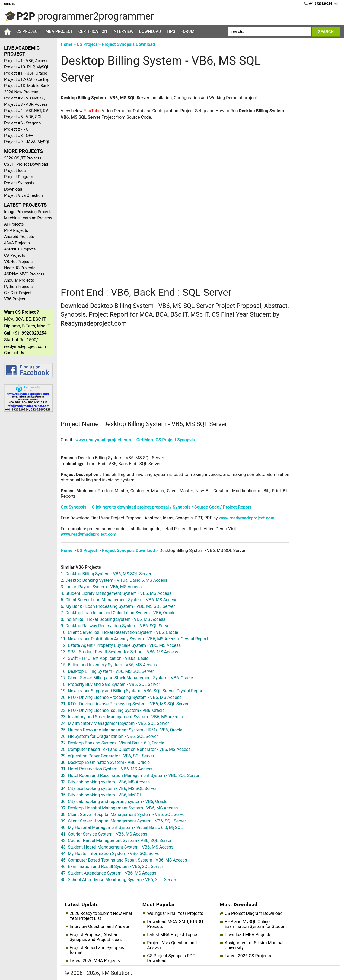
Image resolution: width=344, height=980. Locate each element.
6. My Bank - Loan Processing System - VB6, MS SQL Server (118, 606)
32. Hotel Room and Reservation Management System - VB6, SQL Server (130, 775)
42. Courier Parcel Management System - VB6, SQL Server (116, 841)
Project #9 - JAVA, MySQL (27, 142)
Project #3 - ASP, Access (26, 104)
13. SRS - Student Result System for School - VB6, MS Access (120, 652)
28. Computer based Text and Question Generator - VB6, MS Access (126, 749)
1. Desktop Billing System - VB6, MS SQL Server (106, 574)
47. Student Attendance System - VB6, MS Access (109, 873)
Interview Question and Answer (99, 927)
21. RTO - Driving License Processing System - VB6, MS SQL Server (125, 704)
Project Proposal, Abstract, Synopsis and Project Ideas (95, 937)
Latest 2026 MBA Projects (95, 961)
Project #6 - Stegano (22, 123)
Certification (93, 31)
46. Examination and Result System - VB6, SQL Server (112, 867)
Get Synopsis (74, 507)
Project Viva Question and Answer (172, 945)
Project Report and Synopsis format (97, 950)
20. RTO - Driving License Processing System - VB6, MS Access (121, 697)
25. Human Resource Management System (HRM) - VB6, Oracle (122, 730)
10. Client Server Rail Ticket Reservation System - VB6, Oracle (120, 632)
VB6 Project (15, 299)
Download (150, 31)
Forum (188, 31)
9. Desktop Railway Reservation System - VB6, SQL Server (116, 626)
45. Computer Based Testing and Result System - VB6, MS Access (124, 860)
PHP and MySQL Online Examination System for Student (256, 924)
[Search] (269, 32)
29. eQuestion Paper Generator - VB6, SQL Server (108, 756)
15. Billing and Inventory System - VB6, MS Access (109, 665)
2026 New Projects (21, 92)
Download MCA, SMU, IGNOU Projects (175, 924)
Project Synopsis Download (19, 186)
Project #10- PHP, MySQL (27, 67)
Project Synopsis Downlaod (128, 550)
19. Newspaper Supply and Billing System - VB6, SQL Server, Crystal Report (132, 691)
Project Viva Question (23, 195)
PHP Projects (16, 230)
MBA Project (59, 31)
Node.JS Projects (20, 268)
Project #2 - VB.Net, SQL (26, 98)
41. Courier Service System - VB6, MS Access (104, 834)
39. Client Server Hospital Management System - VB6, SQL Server (123, 821)
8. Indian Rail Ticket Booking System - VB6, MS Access (113, 619)
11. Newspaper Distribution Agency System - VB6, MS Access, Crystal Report (134, 639)
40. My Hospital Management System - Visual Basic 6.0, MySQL (122, 828)
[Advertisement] (26, 502)
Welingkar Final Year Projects (175, 914)
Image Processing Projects (28, 212)
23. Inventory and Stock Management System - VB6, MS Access (122, 717)
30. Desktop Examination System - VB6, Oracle (105, 762)
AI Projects (14, 224)
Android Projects (19, 237)
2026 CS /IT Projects (23, 158)
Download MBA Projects (248, 935)
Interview (123, 31)
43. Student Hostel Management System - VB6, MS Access (117, 847)
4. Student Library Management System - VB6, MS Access (116, 593)
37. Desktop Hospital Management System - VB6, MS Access (119, 808)
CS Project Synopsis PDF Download (171, 958)
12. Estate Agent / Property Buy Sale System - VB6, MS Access (121, 645)
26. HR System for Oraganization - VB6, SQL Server (109, 736)
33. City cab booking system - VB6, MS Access (105, 782)
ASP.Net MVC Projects (24, 274)
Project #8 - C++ (19, 136)
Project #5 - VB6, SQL (23, 117)
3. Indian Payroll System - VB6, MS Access (101, 587)
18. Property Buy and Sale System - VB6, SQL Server (110, 684)
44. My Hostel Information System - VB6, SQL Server (111, 854)
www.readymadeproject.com (103, 440)
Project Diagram (19, 177)
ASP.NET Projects (20, 249)
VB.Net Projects (18, 262)
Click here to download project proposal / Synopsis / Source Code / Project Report (171, 507)
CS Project (28, 31)
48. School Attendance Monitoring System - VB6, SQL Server (118, 880)
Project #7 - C (16, 129)
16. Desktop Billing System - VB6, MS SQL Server (107, 671)
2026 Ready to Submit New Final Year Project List (101, 916)
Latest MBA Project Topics (173, 935)
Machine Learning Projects (28, 218)
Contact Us (14, 353)
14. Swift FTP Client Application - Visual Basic (105, 658)
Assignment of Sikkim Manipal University (254, 945)
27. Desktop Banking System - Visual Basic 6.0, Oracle (112, 743)
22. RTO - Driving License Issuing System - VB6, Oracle (113, 710)
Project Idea (15, 171)
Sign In (10, 4)
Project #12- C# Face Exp (27, 79)
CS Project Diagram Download (254, 914)
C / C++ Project (18, 293)
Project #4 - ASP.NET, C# (26, 111)
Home (67, 44)
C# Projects (15, 255)
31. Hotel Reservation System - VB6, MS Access (107, 769)
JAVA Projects (17, 243)
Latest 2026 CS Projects (248, 956)
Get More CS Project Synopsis (166, 440)
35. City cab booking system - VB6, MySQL (101, 795)
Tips (171, 31)
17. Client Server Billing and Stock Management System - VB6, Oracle (127, 678)
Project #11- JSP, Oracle (26, 73)
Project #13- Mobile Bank (27, 86)
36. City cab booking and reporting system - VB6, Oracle (114, 801)
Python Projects (18, 287)
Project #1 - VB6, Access (26, 61)
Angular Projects (19, 280)
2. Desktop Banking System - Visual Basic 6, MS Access (114, 580)
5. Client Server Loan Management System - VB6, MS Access (119, 600)
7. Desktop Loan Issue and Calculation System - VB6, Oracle (118, 613)
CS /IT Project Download (26, 164)
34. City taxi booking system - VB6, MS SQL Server (109, 788)
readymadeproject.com (25, 346)
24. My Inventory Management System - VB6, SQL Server (115, 723)
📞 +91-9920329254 (318, 4)
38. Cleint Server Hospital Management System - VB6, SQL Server (123, 814)
